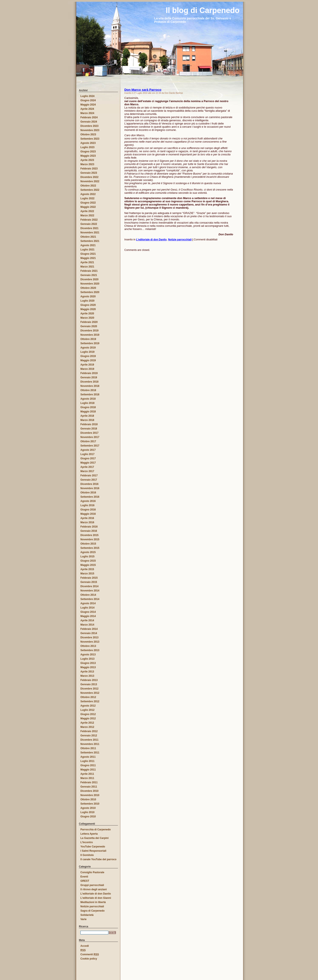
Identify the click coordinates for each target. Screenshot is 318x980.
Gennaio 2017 (89, 480)
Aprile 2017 (87, 467)
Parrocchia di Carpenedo (96, 830)
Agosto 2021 (88, 245)
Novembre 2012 (90, 693)
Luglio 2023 (87, 147)
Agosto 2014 (88, 603)
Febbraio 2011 (89, 782)
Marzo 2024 (87, 113)
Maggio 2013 (88, 667)
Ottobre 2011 (88, 748)
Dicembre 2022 (89, 177)
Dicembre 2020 (89, 279)
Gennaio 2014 (89, 633)
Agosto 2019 (88, 348)
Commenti (90, 954)
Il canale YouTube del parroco (98, 859)
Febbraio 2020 (89, 322)
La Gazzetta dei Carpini (94, 838)
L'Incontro (87, 842)
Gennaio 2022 (89, 224)
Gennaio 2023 (89, 173)
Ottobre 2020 (88, 288)
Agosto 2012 (88, 706)
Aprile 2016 (87, 518)
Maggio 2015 (88, 565)
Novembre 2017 (90, 437)
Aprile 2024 (87, 109)
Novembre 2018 (90, 386)
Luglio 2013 (87, 659)
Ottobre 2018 (88, 390)
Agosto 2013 (88, 655)
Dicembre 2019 (89, 331)
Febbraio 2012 (89, 731)
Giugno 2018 (88, 407)
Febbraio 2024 (89, 117)
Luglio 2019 (87, 352)
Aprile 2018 (87, 416)
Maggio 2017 (88, 463)
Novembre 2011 (90, 744)
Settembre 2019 (90, 343)
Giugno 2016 (88, 510)
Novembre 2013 (90, 642)
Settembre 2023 (90, 139)
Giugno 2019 (88, 356)
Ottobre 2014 (88, 595)
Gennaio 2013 (89, 684)
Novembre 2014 (90, 591)
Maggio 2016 (88, 514)
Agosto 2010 (88, 808)
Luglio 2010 (87, 812)
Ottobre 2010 (88, 799)
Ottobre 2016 (88, 493)
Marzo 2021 (87, 267)
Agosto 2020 (88, 296)
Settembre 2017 (90, 446)
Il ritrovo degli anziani (94, 889)
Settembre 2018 (90, 395)
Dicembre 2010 (89, 791)
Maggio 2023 (88, 156)
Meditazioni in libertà (93, 902)
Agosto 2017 (88, 450)
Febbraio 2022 (89, 220)
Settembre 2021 (90, 241)
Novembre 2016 (90, 488)
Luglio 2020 (87, 301)
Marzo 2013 (87, 676)
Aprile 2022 (87, 211)
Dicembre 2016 (89, 484)
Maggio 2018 (88, 412)
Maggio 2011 (88, 770)
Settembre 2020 (90, 292)
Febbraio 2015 (89, 578)
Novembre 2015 (90, 539)
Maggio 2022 (88, 207)
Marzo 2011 (87, 778)
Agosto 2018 (88, 399)
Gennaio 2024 (89, 122)
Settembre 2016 (90, 497)
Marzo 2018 (87, 420)
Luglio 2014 (87, 608)
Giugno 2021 (88, 254)
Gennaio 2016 (89, 531)
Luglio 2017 (87, 454)
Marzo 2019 (87, 369)
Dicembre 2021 (89, 228)
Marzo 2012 (87, 727)
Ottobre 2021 (88, 237)
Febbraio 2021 (89, 271)
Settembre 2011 (90, 753)
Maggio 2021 (88, 258)
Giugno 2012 (88, 714)
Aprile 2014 (87, 620)
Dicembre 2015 (89, 535)
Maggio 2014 (88, 616)
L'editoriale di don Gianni (96, 898)
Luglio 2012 (87, 710)
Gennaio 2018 (89, 429)
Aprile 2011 (87, 774)
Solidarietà (87, 915)
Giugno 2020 (88, 305)
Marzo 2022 (87, 215)
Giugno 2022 (88, 203)
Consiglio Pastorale (92, 872)
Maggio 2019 (88, 360)
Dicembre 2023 (89, 126)
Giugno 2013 (88, 663)
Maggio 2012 (88, 718)
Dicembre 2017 (89, 433)
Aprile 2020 (87, 314)
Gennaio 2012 (89, 736)
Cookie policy (89, 959)
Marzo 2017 (87, 471)
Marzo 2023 (87, 164)
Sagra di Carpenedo (92, 911)
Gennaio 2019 (89, 377)
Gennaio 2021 (89, 275)
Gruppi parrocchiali (92, 885)
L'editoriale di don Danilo (151, 240)
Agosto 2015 (88, 552)
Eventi (84, 877)
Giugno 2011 (88, 765)
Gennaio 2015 (89, 582)
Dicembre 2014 (89, 586)
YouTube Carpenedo (93, 847)
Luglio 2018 (87, 403)
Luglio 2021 (87, 250)
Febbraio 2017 (89, 476)
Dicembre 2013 (89, 637)
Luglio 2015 (87, 556)
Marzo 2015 (87, 574)
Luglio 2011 (87, 761)
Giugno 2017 (88, 458)
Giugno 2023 (88, 152)
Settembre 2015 (90, 548)
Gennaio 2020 (89, 326)
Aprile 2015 (87, 569)
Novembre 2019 (90, 335)
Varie (83, 919)
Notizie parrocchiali (180, 240)
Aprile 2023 (87, 160)
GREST (85, 881)
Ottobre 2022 (88, 186)
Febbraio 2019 (89, 373)
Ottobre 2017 (88, 441)
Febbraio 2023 (89, 169)
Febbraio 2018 (89, 424)
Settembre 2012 (90, 701)
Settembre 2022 (90, 190)
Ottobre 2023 (88, 134)
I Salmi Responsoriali (93, 851)
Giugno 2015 (88, 561)
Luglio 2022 (87, 198)
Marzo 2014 (87, 625)
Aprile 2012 (87, 723)
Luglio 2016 (87, 505)
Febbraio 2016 (89, 527)
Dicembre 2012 (89, 689)
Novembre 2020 (90, 284)
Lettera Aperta (89, 834)
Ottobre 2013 (88, 646)
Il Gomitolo (87, 855)
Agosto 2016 (88, 501)
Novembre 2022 (90, 181)
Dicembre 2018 (89, 382)
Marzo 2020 (87, 318)
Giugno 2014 (88, 612)
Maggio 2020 (88, 309)
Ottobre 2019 (88, 339)
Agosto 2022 (88, 194)
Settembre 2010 (90, 804)
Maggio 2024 (88, 105)
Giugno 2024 (88, 100)
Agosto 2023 (88, 143)
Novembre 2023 (90, 130)
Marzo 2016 (87, 522)
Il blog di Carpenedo (72, 5)
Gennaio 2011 (89, 787)
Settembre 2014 (90, 599)
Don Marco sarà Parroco (143, 90)
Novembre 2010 (90, 795)
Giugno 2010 (88, 817)
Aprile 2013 (87, 672)
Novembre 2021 (90, 233)
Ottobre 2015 (88, 544)
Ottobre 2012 (88, 697)
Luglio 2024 (87, 96)
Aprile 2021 (87, 262)
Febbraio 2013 (89, 680)
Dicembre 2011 (89, 740)
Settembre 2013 (90, 650)
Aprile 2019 (87, 365)
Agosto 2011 (88, 757)
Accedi (85, 946)
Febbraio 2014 (89, 629)
